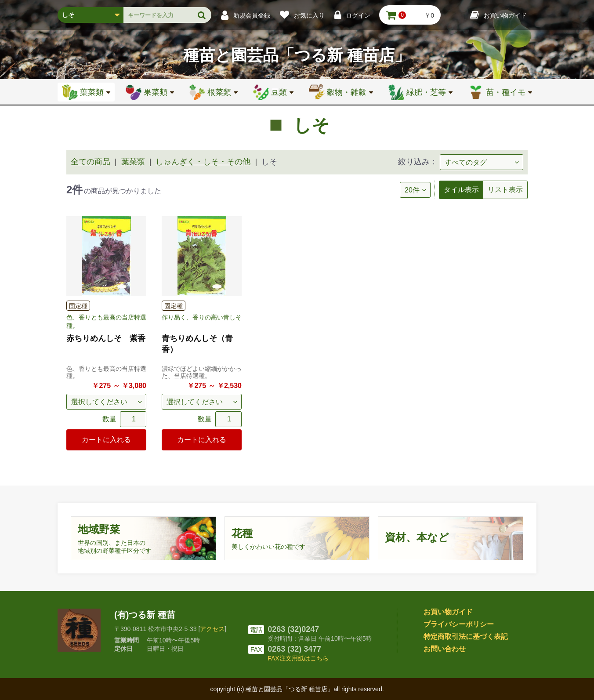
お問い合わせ (445, 649)
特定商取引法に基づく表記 (466, 637)
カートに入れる (106, 440)
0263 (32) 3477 (294, 649)
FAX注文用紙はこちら (298, 658)
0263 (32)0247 (293, 629)
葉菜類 (133, 162)
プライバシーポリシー (459, 624)
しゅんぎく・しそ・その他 (203, 162)
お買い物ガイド (448, 612)
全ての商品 (91, 162)
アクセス (212, 629)
